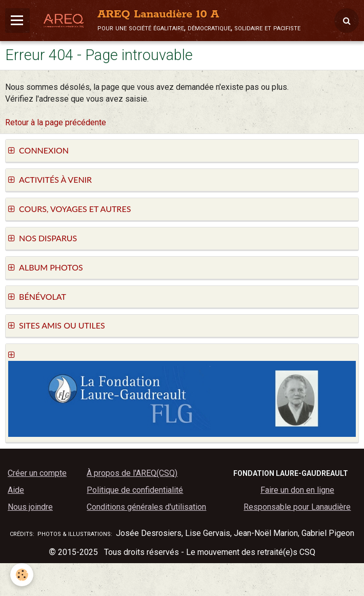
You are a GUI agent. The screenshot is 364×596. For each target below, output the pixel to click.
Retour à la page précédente (56, 122)
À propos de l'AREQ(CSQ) (132, 473)
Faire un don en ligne (297, 490)
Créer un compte (37, 473)
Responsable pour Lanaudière (297, 507)
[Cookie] (22, 575)
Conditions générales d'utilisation (146, 507)
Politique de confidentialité (135, 490)
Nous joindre (30, 507)
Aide (16, 490)
